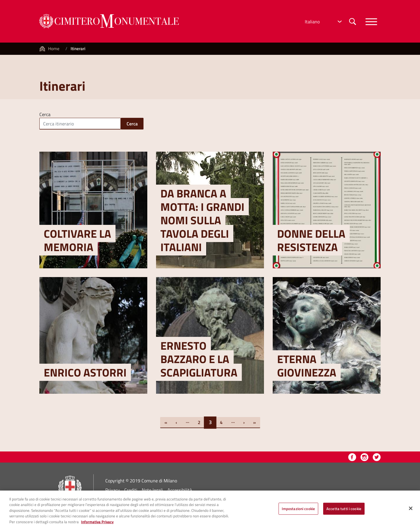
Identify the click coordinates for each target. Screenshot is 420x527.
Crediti (131, 490)
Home (54, 49)
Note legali (152, 490)
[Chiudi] (411, 511)
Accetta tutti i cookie (344, 511)
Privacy (113, 490)
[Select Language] (323, 22)
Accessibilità (180, 490)
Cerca (45, 114)
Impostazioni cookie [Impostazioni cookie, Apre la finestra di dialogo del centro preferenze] (298, 511)
